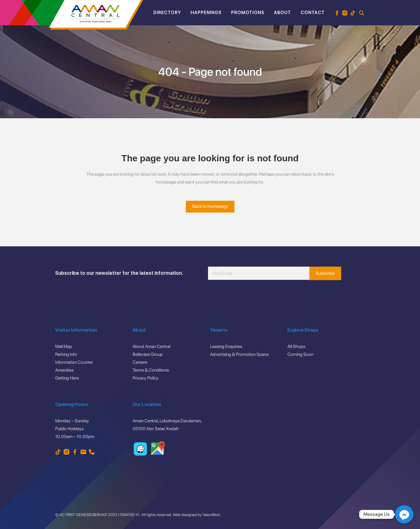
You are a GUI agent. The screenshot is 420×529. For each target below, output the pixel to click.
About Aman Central (151, 346)
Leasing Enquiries (226, 346)
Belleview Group (148, 354)
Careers (140, 362)
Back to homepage (210, 206)
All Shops (296, 346)
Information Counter (74, 362)
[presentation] (251, 297)
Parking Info (66, 354)
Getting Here (67, 378)
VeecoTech (211, 515)
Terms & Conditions (151, 370)
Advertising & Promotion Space (239, 354)
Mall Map (64, 346)
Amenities (64, 370)
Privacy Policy (146, 378)
